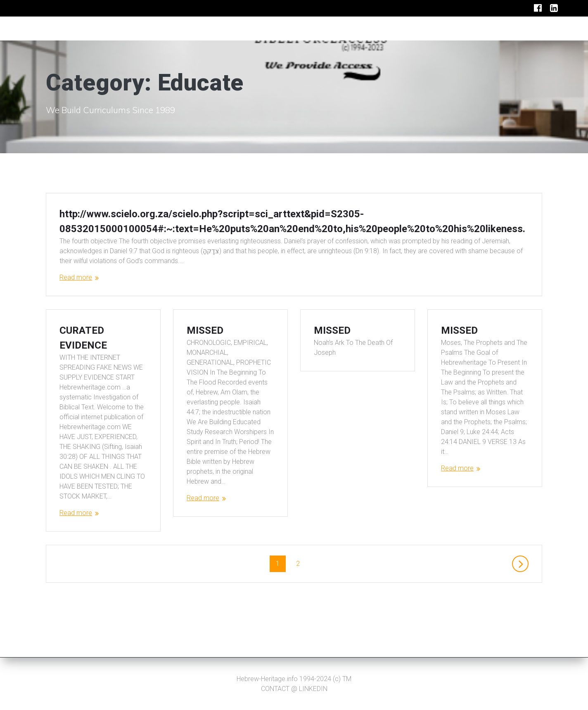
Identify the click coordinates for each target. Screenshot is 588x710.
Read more (76, 277)
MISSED (205, 345)
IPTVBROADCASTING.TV (89, 28)
